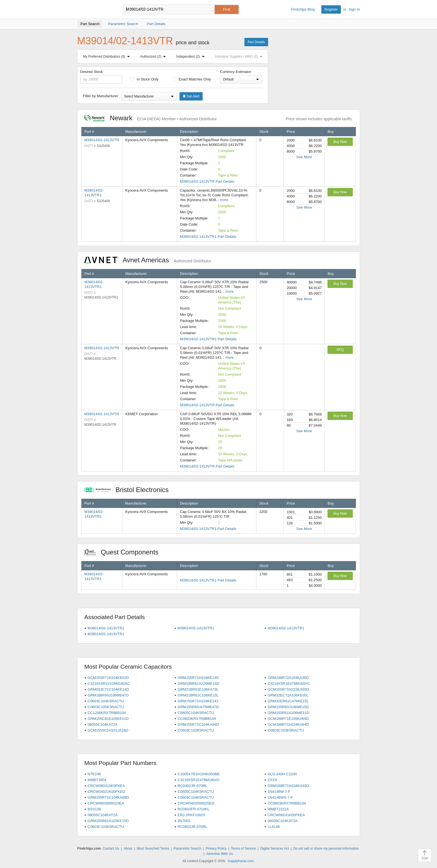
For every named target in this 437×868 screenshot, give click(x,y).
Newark (150, 118)
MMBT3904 (97, 780)
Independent (192, 57)
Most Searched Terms (153, 849)
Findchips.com (95, 9)
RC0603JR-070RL (192, 827)
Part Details (256, 42)
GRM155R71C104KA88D (198, 724)
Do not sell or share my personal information (326, 849)
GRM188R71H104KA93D (288, 786)
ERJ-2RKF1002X (191, 815)
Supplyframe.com (241, 861)
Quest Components (124, 552)
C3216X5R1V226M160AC (109, 684)
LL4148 (274, 827)
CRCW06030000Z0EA (106, 803)
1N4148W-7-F (279, 792)
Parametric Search (187, 849)
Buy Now (340, 142)
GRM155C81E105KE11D (108, 719)
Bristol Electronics (129, 490)
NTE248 (94, 774)
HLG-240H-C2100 (282, 774)
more (224, 200)
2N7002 (184, 821)
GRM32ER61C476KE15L (288, 701)
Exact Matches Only (192, 79)
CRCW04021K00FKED (106, 792)
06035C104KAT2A (282, 821)
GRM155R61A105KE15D (108, 821)
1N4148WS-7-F (280, 797)
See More (304, 157)
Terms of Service (243, 849)
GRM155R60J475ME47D (198, 707)
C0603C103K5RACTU (286, 730)
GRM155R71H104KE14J (198, 701)
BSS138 (94, 809)
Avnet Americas (148, 260)
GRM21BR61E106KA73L (198, 689)
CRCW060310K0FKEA (106, 786)
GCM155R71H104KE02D (108, 678)
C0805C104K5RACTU (196, 713)
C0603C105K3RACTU (106, 707)
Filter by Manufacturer (101, 96)
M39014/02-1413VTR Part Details (207, 181)
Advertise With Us (219, 854)
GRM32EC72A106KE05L (288, 695)
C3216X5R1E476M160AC (289, 684)
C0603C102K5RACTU (196, 730)
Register (331, 9)
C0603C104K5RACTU (106, 701)
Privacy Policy (216, 849)
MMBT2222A (278, 809)
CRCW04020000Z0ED (196, 803)
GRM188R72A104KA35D (288, 678)
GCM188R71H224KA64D (288, 724)
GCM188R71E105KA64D (288, 719)
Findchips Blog (303, 9)
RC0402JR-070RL (192, 786)
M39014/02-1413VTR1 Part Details (208, 237)
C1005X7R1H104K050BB (198, 774)
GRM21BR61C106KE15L (198, 695)
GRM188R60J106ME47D (108, 695)
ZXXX (272, 780)
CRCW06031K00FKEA (286, 815)
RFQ (340, 350)
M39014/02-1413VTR (102, 140)
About (128, 849)
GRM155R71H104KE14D (198, 678)
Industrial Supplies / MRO (240, 57)
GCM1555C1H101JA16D (108, 730)
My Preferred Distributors (108, 57)
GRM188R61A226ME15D (198, 684)
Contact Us (111, 849)
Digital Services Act (275, 849)
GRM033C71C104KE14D (108, 689)
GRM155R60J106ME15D (288, 707)
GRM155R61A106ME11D (288, 713)
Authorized (154, 57)
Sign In (354, 9)
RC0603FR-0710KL (193, 809)
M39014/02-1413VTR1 (106, 628)
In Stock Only (144, 79)
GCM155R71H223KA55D (288, 689)
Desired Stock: (101, 77)
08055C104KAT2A (102, 724)
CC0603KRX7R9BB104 (197, 719)
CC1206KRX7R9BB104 (107, 713)
